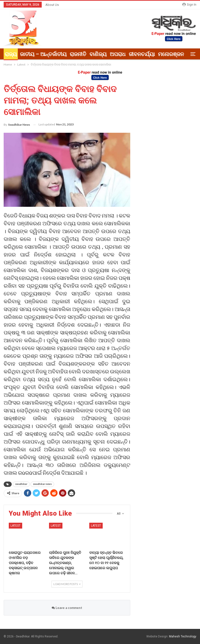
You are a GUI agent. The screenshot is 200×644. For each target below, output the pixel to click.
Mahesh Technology (183, 636)
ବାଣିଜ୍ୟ (98, 54)
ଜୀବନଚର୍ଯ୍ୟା (142, 54)
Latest (15, 526)
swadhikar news (42, 484)
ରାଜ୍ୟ (11, 54)
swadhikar (21, 484)
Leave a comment (67, 608)
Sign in (189, 5)
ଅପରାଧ (118, 54)
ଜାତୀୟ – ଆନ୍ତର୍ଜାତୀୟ (43, 54)
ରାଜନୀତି (78, 54)
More (165, 54)
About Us (52, 5)
